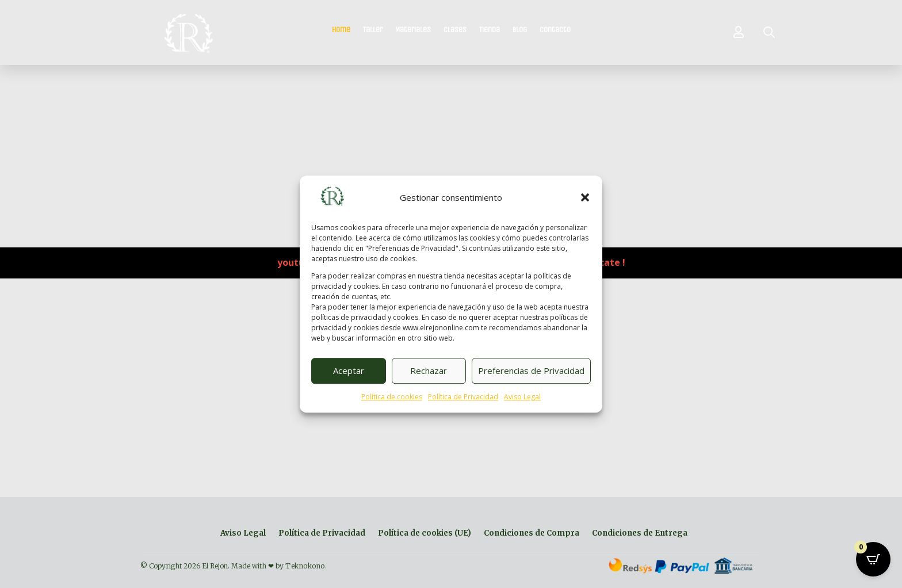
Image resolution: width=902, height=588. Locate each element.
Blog (520, 30)
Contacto (555, 30)
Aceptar (349, 371)
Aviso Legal (522, 397)
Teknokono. (306, 566)
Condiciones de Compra (532, 534)
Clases (455, 30)
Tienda (490, 30)
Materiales (413, 30)
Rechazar (429, 371)
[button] (585, 198)
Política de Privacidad (463, 397)
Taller (373, 30)
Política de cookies (392, 397)
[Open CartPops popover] (873, 559)
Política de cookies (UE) (425, 534)
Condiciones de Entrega (640, 534)
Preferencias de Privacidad (531, 371)
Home (341, 30)
